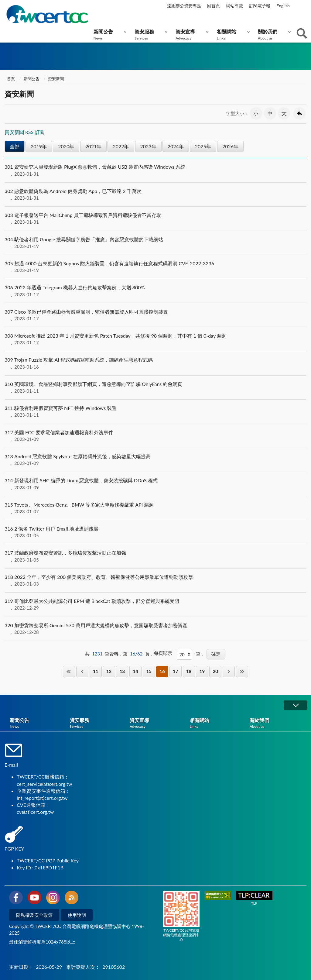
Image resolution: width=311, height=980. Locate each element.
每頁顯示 (163, 653)
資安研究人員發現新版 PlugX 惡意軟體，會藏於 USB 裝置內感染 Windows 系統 (155, 170)
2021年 (93, 146)
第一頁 (69, 671)
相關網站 (232, 34)
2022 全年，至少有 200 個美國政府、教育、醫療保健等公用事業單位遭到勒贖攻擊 (155, 580)
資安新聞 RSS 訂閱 (25, 132)
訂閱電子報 (260, 6)
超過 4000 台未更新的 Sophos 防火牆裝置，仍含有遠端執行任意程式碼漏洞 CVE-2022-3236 (155, 267)
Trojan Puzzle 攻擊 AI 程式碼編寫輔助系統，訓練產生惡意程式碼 (155, 363)
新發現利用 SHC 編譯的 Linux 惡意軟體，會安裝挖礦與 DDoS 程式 (155, 484)
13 (122, 671)
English (283, 6)
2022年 (121, 146)
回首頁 (214, 6)
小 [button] (256, 113)
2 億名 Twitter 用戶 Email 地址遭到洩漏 (155, 532)
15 (149, 671)
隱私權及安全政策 (34, 915)
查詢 (302, 33)
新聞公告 (109, 34)
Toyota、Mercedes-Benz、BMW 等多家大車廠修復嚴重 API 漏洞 (155, 508)
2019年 (39, 146)
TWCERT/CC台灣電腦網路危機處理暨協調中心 (181, 916)
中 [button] (270, 113)
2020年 (66, 146)
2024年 (176, 146)
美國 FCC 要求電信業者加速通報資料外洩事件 (155, 436)
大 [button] (284, 113)
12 (109, 671)
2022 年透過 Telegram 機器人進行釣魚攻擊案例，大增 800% (155, 291)
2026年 (230, 146)
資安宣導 (191, 34)
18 (189, 671)
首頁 (10, 79)
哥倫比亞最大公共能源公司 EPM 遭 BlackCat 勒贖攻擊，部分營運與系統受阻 (155, 604)
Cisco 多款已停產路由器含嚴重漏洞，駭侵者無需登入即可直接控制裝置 (155, 315)
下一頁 (229, 671)
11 (96, 671)
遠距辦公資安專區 (184, 6)
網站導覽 (234, 6)
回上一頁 (299, 113)
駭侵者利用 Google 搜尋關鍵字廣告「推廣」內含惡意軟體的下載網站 (155, 243)
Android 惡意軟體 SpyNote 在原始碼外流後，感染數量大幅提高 (155, 460)
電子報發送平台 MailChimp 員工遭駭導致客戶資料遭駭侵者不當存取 (155, 218)
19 (202, 671)
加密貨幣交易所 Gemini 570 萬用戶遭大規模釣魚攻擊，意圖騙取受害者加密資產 (155, 629)
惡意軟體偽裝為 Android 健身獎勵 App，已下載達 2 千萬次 (155, 194)
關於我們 (273, 34)
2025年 (203, 146)
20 (215, 671)
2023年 (148, 146)
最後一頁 (242, 671)
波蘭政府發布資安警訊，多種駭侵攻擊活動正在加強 (155, 556)
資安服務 (150, 34)
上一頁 (82, 671)
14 (136, 671)
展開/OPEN (296, 705)
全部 (15, 146)
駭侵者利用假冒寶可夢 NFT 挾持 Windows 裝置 (155, 411)
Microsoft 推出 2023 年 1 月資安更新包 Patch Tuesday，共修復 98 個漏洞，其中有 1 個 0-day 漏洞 (155, 339)
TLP (254, 898)
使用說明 (77, 915)
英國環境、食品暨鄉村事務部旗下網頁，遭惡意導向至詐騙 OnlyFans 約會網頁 (155, 387)
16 (162, 671)
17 (175, 671)
